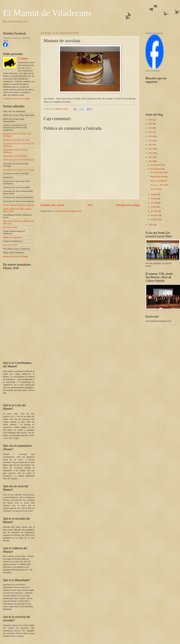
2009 (151, 225)
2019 (151, 124)
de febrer (155, 215)
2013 (151, 149)
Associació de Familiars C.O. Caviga (19, 170)
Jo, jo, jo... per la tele (159, 185)
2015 (151, 140)
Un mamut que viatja (159, 172)
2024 (151, 120)
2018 (151, 128)
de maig (154, 203)
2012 (151, 153)
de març (154, 211)
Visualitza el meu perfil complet (16, 99)
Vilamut (24, 58)
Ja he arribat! (156, 189)
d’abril (154, 207)
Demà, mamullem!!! (159, 181)
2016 (151, 136)
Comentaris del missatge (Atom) (67, 211)
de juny (154, 199)
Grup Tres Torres (10, 245)
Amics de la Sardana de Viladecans (18, 160)
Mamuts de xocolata (159, 177)
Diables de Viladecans (13, 237)
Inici (90, 205)
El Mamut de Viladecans (47, 13)
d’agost (154, 194)
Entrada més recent (52, 205)
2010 (151, 161)
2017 (151, 132)
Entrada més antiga (128, 205)
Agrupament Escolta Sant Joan (16, 140)
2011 (151, 157)
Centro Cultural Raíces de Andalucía (19, 205)
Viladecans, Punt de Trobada (15, 256)
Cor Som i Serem (10, 227)
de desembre (157, 165)
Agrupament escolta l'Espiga (15, 156)
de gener (155, 219)
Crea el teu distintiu (153, 71)
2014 (151, 145)
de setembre (156, 169)
